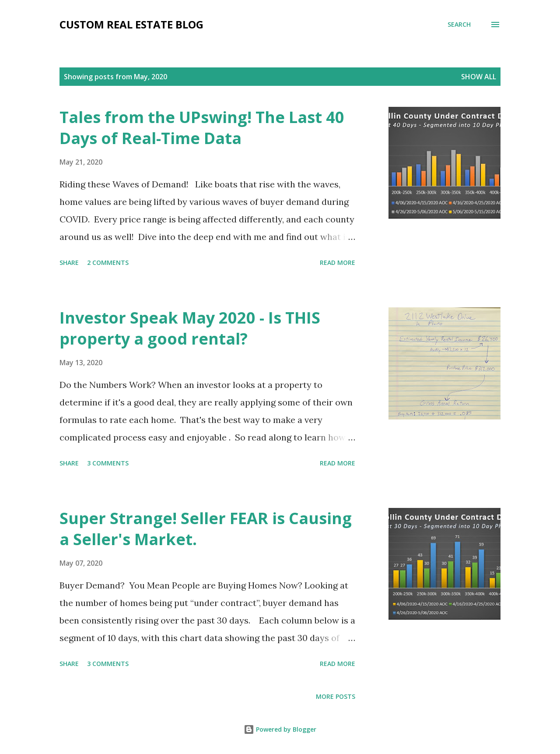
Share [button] (69, 262)
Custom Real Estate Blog (131, 24)
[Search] (459, 25)
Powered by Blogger (280, 729)
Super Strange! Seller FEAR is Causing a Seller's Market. (206, 529)
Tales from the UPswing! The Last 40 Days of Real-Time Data (202, 128)
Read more (338, 262)
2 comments (108, 262)
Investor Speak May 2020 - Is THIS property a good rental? (190, 328)
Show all (479, 77)
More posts (336, 696)
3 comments (108, 463)
